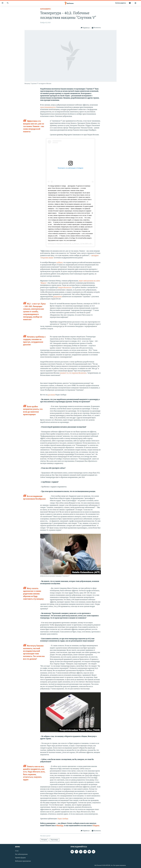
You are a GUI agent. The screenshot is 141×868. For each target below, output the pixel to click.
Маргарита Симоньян (63, 244)
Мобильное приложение (23, 861)
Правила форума (20, 858)
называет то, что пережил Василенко (73, 373)
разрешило (57, 297)
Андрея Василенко (65, 288)
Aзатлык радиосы (121, 3)
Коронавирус (46, 9)
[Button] (85, 28)
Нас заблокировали (21, 854)
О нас (17, 851)
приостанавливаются (48, 107)
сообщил (59, 263)
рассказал (52, 395)
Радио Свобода (63, 819)
